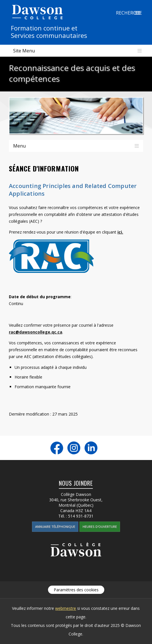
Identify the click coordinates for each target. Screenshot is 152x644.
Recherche (137, 13)
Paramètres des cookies (76, 590)
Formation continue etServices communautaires (49, 32)
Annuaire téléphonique (55, 527)
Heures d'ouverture (100, 527)
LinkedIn (91, 448)
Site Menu (24, 51)
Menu (19, 146)
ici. (120, 232)
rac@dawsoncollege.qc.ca (36, 332)
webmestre (66, 608)
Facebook (57, 448)
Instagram (74, 448)
